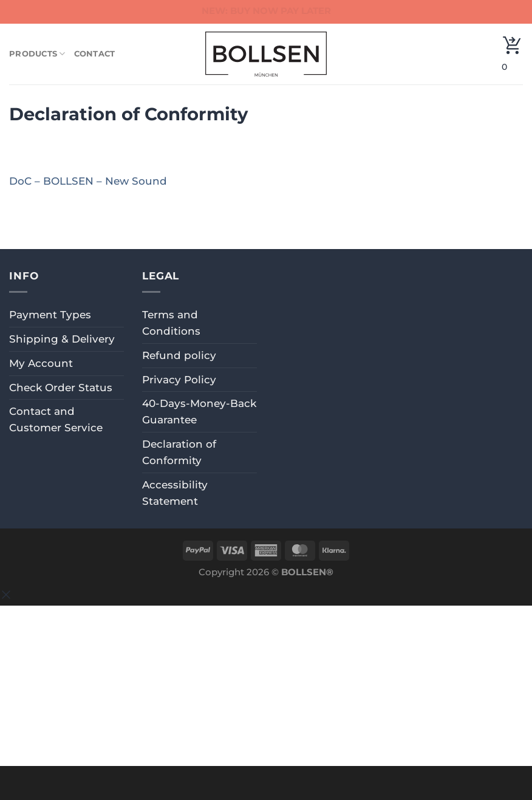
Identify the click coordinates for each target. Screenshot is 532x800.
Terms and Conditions (171, 323)
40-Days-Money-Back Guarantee (199, 412)
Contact (95, 53)
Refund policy (179, 355)
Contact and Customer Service (56, 419)
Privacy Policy (179, 380)
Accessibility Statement (175, 493)
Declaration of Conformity (179, 452)
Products (37, 54)
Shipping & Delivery (62, 339)
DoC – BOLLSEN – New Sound (88, 181)
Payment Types (50, 315)
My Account (41, 363)
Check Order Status (61, 388)
